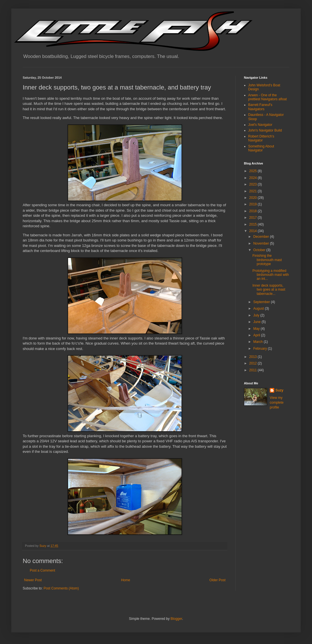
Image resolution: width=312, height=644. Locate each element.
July (257, 315)
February (261, 349)
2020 (254, 198)
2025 (254, 171)
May (257, 329)
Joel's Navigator (260, 125)
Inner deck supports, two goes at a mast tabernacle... (269, 290)
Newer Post (33, 580)
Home (126, 580)
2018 (254, 211)
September (262, 302)
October (260, 250)
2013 (254, 357)
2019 (254, 204)
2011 (254, 370)
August (259, 309)
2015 (254, 224)
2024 (254, 178)
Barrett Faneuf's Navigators (260, 107)
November (262, 243)
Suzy (279, 390)
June (257, 322)
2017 (254, 218)
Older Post (217, 580)
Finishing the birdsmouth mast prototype (267, 260)
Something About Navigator (261, 148)
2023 (254, 184)
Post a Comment (42, 570)
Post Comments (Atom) (61, 588)
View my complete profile (277, 403)
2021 (254, 191)
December (262, 237)
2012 (254, 363)
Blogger (176, 619)
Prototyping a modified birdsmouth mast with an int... (271, 275)
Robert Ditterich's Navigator (261, 138)
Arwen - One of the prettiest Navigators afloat (267, 97)
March (259, 342)
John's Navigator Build (265, 130)
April (257, 335)
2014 (254, 231)
